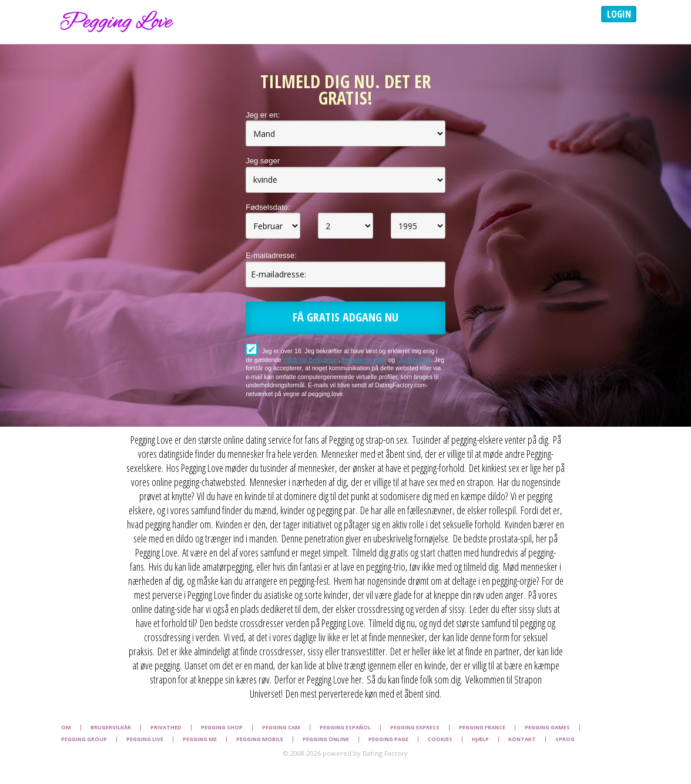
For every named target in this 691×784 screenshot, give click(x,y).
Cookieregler (414, 360)
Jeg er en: (263, 115)
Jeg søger (263, 161)
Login (619, 14)
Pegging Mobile (260, 739)
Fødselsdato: (268, 207)
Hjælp (480, 739)
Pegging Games (547, 728)
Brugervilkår (111, 728)
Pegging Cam (281, 728)
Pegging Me (200, 739)
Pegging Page (388, 739)
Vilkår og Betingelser (311, 360)
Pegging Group (84, 739)
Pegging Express (415, 728)
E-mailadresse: (271, 255)
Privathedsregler (364, 360)
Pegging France (482, 728)
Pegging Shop (222, 728)
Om (66, 728)
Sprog (565, 739)
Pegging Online (326, 739)
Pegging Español (345, 728)
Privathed (166, 728)
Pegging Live (145, 739)
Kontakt (522, 739)
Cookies (440, 739)
